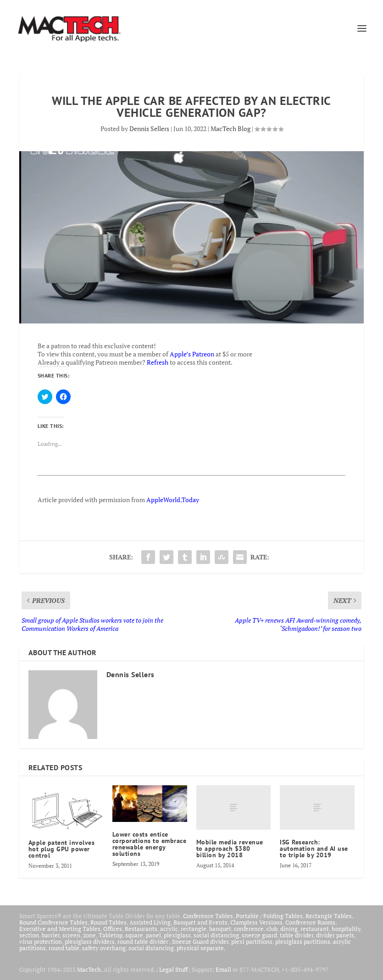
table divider (297, 935)
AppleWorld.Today (173, 500)
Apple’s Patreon (192, 354)
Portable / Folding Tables (269, 916)
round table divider (143, 942)
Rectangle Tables (329, 916)
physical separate (200, 948)
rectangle (194, 929)
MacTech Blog (230, 129)
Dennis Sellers (149, 129)
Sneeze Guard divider (200, 942)
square (134, 935)
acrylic (169, 929)
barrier (51, 935)
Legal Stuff (173, 969)
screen (71, 935)
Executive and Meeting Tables (60, 929)
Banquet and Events (200, 922)
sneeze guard (259, 935)
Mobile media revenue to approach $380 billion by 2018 (230, 849)
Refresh (158, 362)
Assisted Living (150, 922)
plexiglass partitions (303, 942)
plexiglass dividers (90, 942)
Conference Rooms (310, 922)
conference (249, 929)
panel (153, 935)
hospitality (346, 929)
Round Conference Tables (53, 922)
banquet (220, 929)
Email (223, 969)
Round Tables (108, 922)
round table (64, 948)
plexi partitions (252, 942)
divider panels (335, 935)
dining (289, 929)
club (272, 929)
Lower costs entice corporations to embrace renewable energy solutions (150, 844)
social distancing (216, 935)
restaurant (315, 929)
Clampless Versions (256, 922)
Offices (113, 929)
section (29, 935)
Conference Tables (208, 916)
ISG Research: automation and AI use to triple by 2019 (314, 849)
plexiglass (177, 935)
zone (89, 935)
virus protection (41, 942)
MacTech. (90, 969)
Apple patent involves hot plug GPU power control (62, 849)
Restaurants (141, 929)
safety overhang (104, 948)
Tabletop (111, 935)
